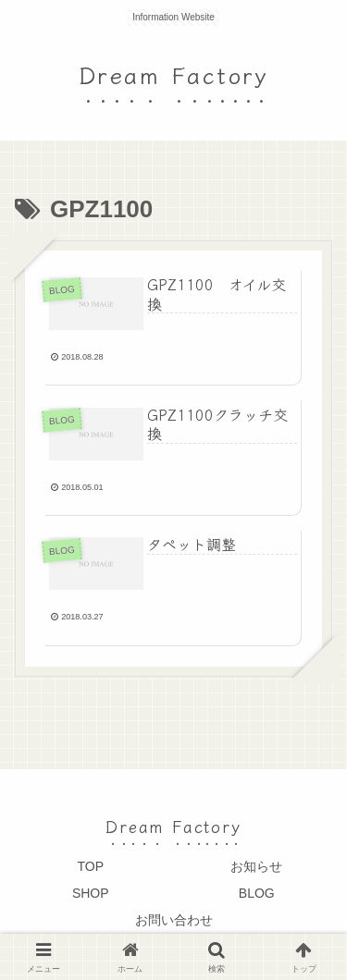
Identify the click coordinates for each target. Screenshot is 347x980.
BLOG (257, 893)
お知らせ (256, 866)
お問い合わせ (174, 920)
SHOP (91, 893)
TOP (90, 866)
